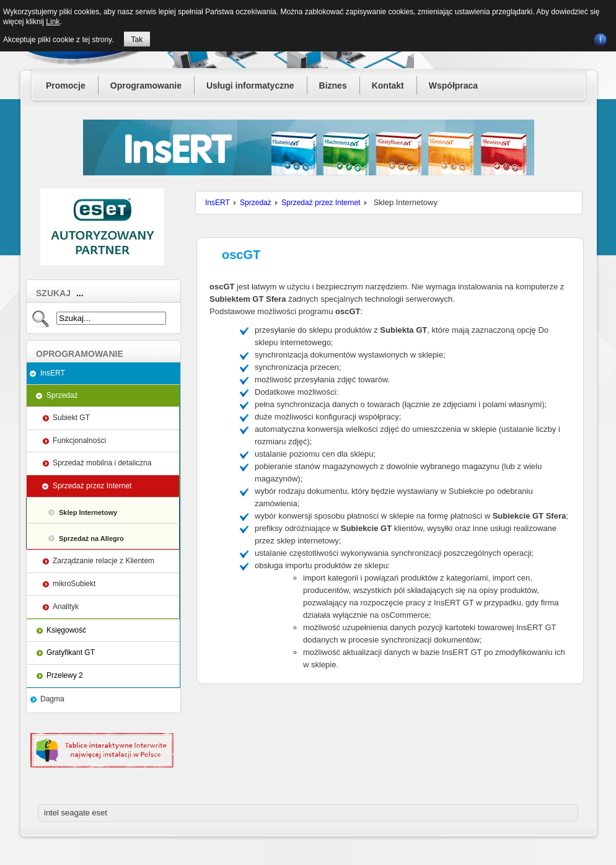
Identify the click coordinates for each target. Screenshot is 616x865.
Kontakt (388, 86)
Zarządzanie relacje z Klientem (103, 561)
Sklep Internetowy (88, 512)
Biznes (333, 86)
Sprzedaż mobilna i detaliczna (102, 463)
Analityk (66, 607)
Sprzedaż (62, 395)
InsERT (53, 373)
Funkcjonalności (79, 441)
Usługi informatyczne (250, 86)
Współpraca (453, 86)
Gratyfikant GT (71, 652)
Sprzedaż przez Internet (92, 486)
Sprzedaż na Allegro (91, 538)
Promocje (66, 86)
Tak (137, 40)
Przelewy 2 (65, 675)
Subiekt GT (71, 418)
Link (53, 22)
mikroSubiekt (74, 584)
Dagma (52, 699)
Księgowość (66, 630)
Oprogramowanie (146, 86)
